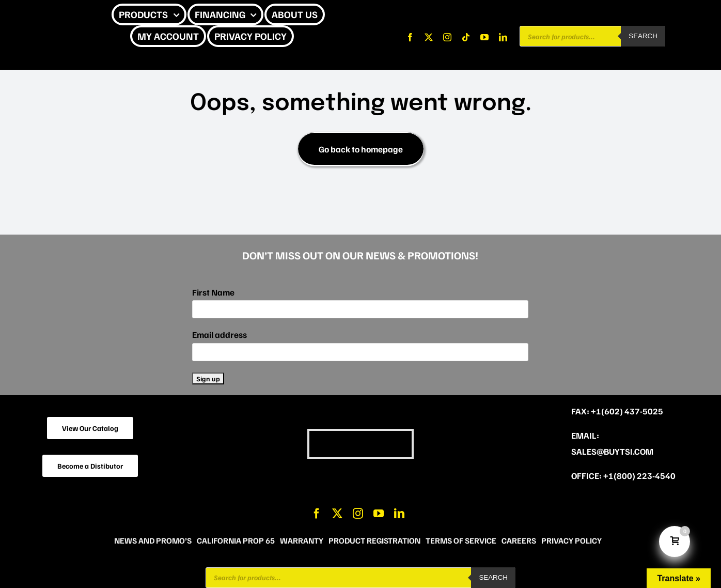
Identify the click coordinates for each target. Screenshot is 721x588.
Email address (220, 335)
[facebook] (410, 37)
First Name (213, 292)
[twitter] (429, 37)
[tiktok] (466, 37)
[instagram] (447, 37)
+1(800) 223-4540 (639, 476)
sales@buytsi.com (612, 451)
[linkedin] (503, 37)
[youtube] (484, 37)
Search (643, 36)
